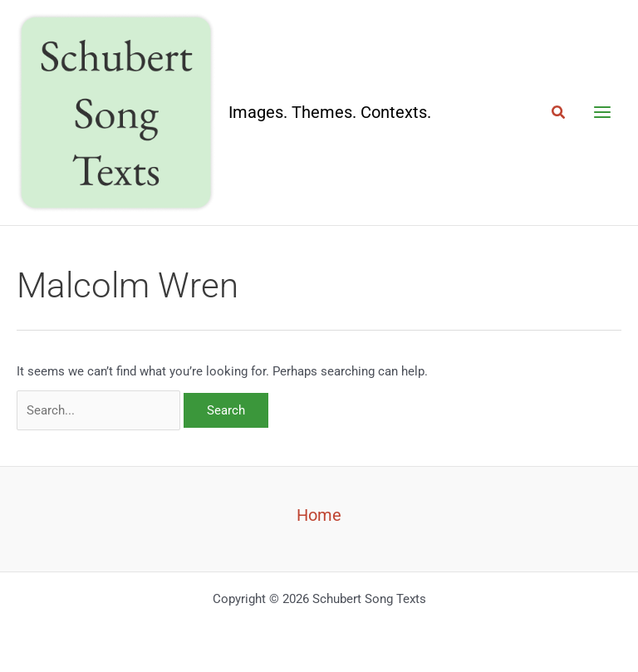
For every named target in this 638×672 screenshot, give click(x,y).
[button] (559, 113)
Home (319, 515)
